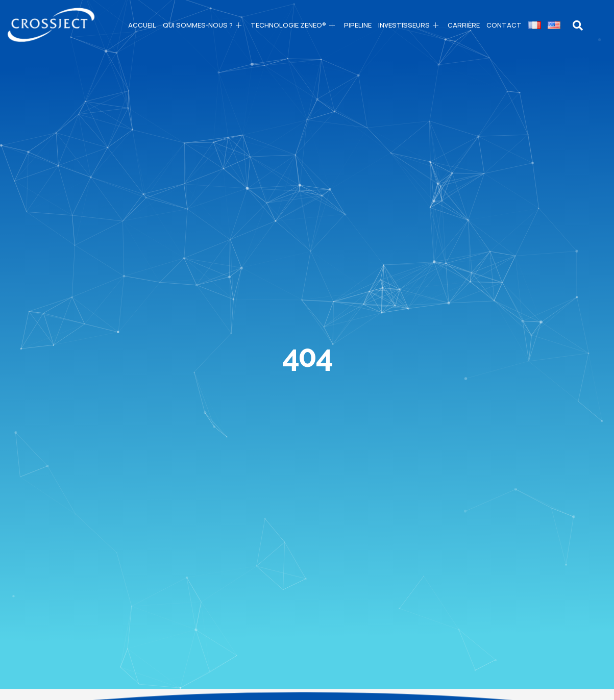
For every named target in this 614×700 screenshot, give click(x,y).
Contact (504, 25)
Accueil (142, 25)
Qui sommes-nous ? (203, 25)
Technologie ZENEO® (294, 25)
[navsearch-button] (578, 26)
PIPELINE (358, 25)
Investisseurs (410, 25)
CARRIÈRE (464, 25)
